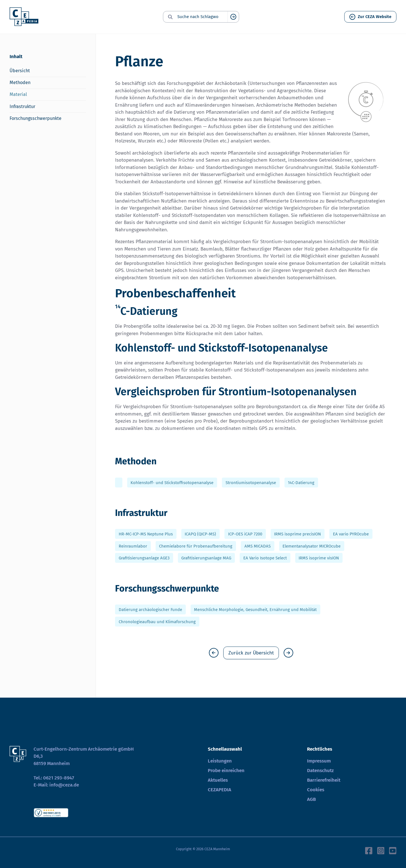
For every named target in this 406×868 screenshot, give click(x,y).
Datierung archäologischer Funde (150, 610)
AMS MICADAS (258, 546)
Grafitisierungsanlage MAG (206, 558)
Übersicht (20, 71)
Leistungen (220, 761)
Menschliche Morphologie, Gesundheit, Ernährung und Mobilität (255, 610)
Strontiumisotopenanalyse (251, 482)
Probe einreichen (226, 771)
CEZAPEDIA (219, 790)
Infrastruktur (22, 106)
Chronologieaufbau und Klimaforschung (157, 621)
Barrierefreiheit (324, 780)
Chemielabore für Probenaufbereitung (196, 546)
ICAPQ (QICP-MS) (200, 534)
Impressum (319, 761)
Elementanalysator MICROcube (312, 546)
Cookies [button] (316, 790)
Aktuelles (218, 780)
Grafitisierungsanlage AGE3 (144, 558)
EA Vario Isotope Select (265, 558)
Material (18, 94)
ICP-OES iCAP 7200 (245, 534)
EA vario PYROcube (351, 534)
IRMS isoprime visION (319, 558)
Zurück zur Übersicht (251, 653)
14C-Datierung (301, 482)
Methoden (20, 83)
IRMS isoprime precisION (297, 534)
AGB (311, 799)
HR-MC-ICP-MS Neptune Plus (146, 534)
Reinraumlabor (133, 546)
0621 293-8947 (59, 778)
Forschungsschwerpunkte (36, 118)
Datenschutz (320, 771)
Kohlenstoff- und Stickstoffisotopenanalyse (172, 482)
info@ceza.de (64, 785)
